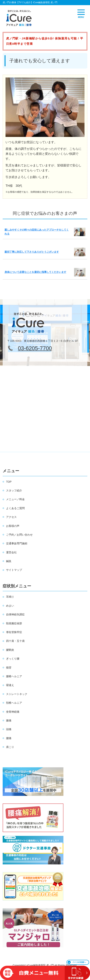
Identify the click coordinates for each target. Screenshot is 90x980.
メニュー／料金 (15, 499)
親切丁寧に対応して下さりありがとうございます (32, 252)
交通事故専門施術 (17, 543)
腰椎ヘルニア (14, 676)
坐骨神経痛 (13, 712)
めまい (10, 606)
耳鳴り (10, 597)
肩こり (10, 747)
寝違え (10, 685)
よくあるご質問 (15, 508)
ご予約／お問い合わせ (19, 535)
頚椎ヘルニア (14, 703)
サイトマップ (14, 570)
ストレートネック (17, 694)
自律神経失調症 (15, 614)
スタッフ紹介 (14, 490)
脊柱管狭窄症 (14, 632)
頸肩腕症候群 (14, 623)
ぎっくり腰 (13, 659)
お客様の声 (13, 526)
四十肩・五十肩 (15, 641)
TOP (9, 482)
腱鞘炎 (10, 650)
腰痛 (9, 738)
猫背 (9, 668)
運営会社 (11, 552)
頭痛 (9, 729)
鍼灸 (9, 561)
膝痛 (9, 720)
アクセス (11, 517)
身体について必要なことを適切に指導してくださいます (35, 272)
